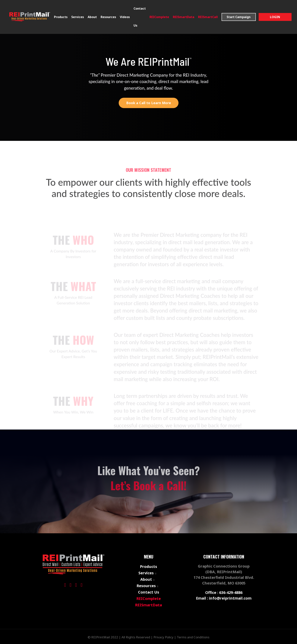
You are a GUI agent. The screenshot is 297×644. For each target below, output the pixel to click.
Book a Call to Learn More (149, 103)
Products (61, 17)
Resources (146, 586)
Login (275, 17)
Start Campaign (239, 17)
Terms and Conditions (193, 637)
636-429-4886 (231, 592)
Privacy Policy (163, 637)
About (146, 579)
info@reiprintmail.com (230, 598)
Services (78, 17)
